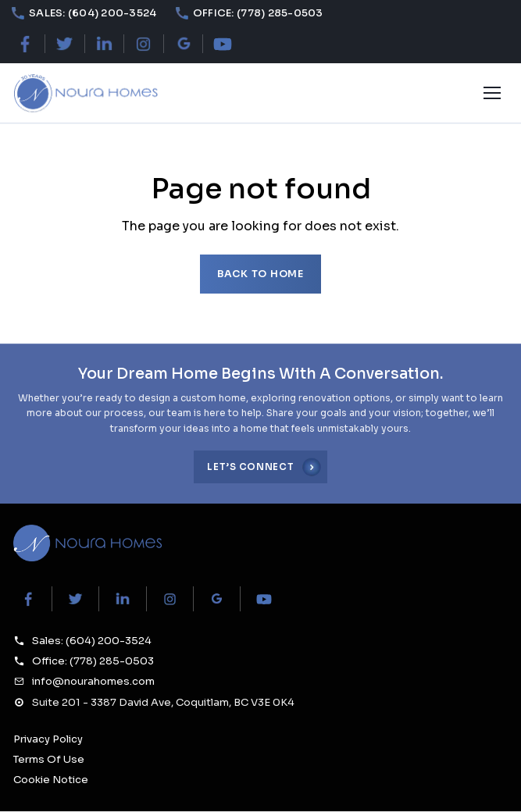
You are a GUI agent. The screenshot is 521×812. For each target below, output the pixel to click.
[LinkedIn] (104, 44)
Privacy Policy (48, 739)
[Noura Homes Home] (87, 543)
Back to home (260, 274)
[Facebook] (25, 44)
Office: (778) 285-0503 (93, 661)
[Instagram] (143, 44)
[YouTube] (222, 44)
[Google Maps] (183, 44)
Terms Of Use (49, 759)
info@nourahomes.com (93, 681)
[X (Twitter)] (64, 44)
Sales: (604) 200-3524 (92, 641)
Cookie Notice (51, 780)
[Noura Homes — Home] (85, 93)
